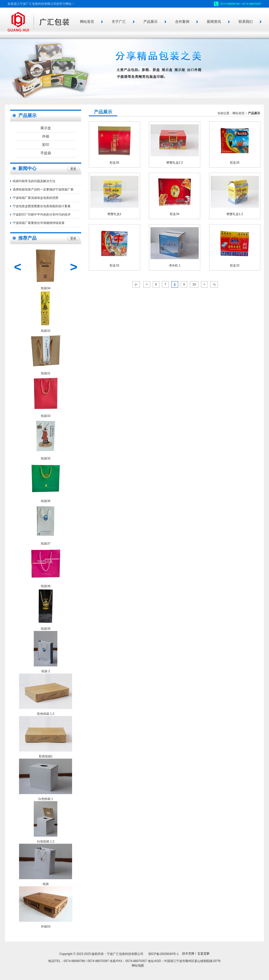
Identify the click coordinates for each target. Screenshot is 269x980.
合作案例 (182, 22)
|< (136, 284)
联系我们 (246, 22)
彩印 (46, 145)
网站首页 (87, 22)
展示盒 (46, 128)
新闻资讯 (214, 22)
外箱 (46, 136)
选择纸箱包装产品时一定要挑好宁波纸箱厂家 (43, 189)
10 (194, 284)
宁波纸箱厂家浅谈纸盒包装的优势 (36, 198)
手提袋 (46, 153)
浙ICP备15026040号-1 (163, 954)
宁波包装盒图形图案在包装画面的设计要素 (42, 206)
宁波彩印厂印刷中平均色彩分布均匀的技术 (42, 215)
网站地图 (138, 966)
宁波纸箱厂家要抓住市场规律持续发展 (39, 223)
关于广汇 (119, 22)
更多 (73, 169)
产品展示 (150, 22)
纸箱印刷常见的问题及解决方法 (34, 181)
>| (214, 284)
